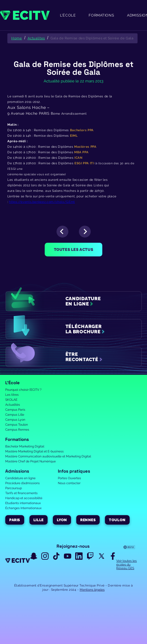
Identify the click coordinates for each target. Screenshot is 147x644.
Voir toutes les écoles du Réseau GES (126, 564)
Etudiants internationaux (23, 503)
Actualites (36, 38)
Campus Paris (15, 410)
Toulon (117, 520)
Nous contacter (69, 483)
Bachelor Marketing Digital (25, 446)
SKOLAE (11, 400)
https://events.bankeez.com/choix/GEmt (42, 202)
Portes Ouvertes (69, 478)
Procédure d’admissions (22, 483)
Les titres (12, 395)
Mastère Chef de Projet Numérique (31, 461)
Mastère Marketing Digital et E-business (34, 451)
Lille (39, 520)
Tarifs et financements (21, 493)
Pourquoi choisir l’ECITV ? (23, 390)
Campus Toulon (17, 425)
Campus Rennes (17, 430)
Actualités (13, 405)
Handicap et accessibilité (24, 498)
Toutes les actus (74, 250)
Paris (15, 520)
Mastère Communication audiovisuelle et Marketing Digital (48, 456)
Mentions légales (92, 590)
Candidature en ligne (20, 478)
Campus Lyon (15, 420)
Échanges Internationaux (23, 508)
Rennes (88, 520)
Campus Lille (15, 415)
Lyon (62, 520)
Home (17, 38)
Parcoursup (14, 488)
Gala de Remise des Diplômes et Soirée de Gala (92, 38)
